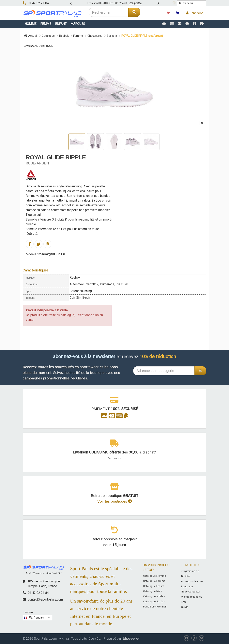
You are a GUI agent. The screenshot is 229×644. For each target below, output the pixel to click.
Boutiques (187, 586)
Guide (185, 607)
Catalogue (48, 36)
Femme (46, 24)
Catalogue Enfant (154, 586)
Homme (31, 24)
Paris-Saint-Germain (155, 607)
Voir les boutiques (115, 501)
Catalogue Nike (153, 591)
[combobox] (109, 12)
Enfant (61, 24)
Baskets (112, 36)
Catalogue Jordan (154, 601)
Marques (78, 24)
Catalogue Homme (155, 576)
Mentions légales (192, 597)
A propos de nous (192, 581)
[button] (191, 3)
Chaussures (95, 36)
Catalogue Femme (154, 581)
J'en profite (135, 3)
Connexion (195, 13)
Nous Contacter (191, 592)
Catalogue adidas (154, 596)
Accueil (31, 36)
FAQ (184, 602)
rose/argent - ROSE (52, 254)
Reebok (64, 36)
